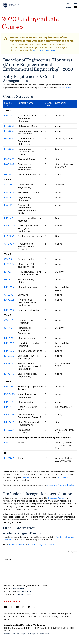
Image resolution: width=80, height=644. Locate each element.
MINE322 (9, 343)
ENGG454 (9, 430)
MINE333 (9, 310)
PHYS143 (9, 175)
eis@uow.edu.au (17, 544)
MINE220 (9, 218)
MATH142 (9, 164)
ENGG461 (9, 387)
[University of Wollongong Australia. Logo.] (12, 5)
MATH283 (9, 205)
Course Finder (64, 88)
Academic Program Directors (41, 544)
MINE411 (9, 407)
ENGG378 (9, 356)
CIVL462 (9, 328)
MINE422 (9, 422)
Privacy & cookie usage (15, 634)
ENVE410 (9, 374)
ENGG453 (9, 458)
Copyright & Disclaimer (38, 634)
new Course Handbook (44, 50)
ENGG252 (9, 197)
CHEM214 (9, 244)
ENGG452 (9, 443)
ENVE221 (9, 300)
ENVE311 (9, 272)
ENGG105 (9, 131)
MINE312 (9, 338)
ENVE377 (9, 264)
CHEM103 (9, 185)
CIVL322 (9, 320)
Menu (71, 7)
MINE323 (9, 351)
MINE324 (9, 287)
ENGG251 (9, 192)
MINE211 (9, 279)
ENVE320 (9, 363)
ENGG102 (9, 116)
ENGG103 (9, 126)
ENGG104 (9, 159)
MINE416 (9, 402)
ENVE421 (9, 415)
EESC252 (9, 236)
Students (70, 3)
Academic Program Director (61, 485)
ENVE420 (9, 394)
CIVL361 (8, 259)
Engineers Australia (57, 498)
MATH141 (9, 139)
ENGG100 (9, 149)
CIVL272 (9, 295)
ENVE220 (9, 226)
